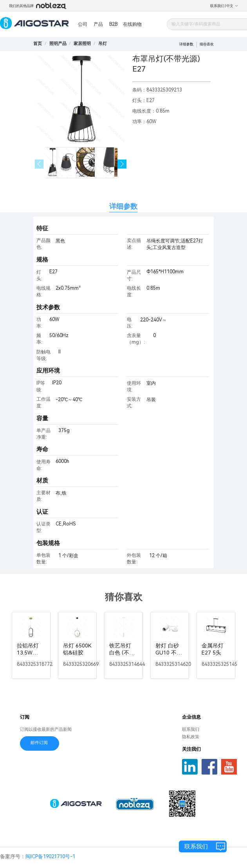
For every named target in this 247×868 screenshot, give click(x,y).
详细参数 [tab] (123, 206)
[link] (58, 44)
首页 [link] (38, 44)
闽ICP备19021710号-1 (50, 856)
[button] (122, 164)
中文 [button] (232, 6)
